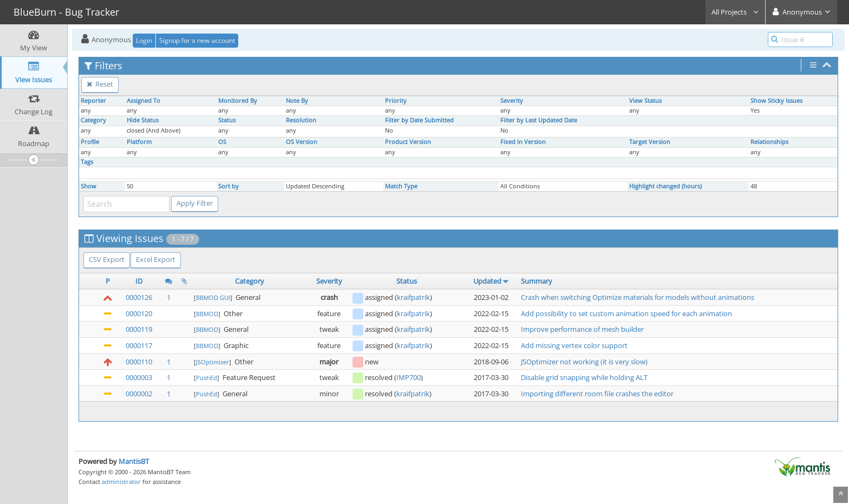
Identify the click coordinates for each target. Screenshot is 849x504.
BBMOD (207, 314)
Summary (537, 281)
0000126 (139, 297)
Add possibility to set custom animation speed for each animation (626, 313)
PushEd (207, 378)
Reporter (93, 101)
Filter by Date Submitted (419, 120)
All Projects (735, 12)
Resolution (301, 120)
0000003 (139, 377)
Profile (90, 142)
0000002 (139, 394)
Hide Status (143, 120)
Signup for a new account (197, 40)
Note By (297, 101)
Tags (87, 162)
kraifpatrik (413, 297)
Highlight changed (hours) (665, 186)
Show (89, 186)
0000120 (139, 313)
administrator (121, 482)
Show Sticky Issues (776, 101)
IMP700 (409, 377)
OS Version (302, 142)
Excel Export (156, 259)
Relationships (769, 142)
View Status (645, 101)
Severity (512, 101)
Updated (487, 281)
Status (227, 120)
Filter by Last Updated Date (539, 120)
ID (139, 281)
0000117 (139, 345)
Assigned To (143, 101)
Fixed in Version (523, 142)
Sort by (228, 186)
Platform (139, 142)
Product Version (408, 142)
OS (222, 142)
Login (144, 40)
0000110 (139, 362)
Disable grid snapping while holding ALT (584, 377)
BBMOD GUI (213, 297)
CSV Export (107, 259)
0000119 (139, 329)
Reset (100, 84)
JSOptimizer (213, 362)
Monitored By (238, 101)
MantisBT (134, 461)
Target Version (650, 142)
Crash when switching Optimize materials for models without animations (638, 297)
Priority (396, 101)
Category (93, 120)
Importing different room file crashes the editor (597, 394)
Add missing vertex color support (574, 345)
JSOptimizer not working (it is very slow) (584, 362)
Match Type (401, 186)
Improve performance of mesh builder (582, 329)
